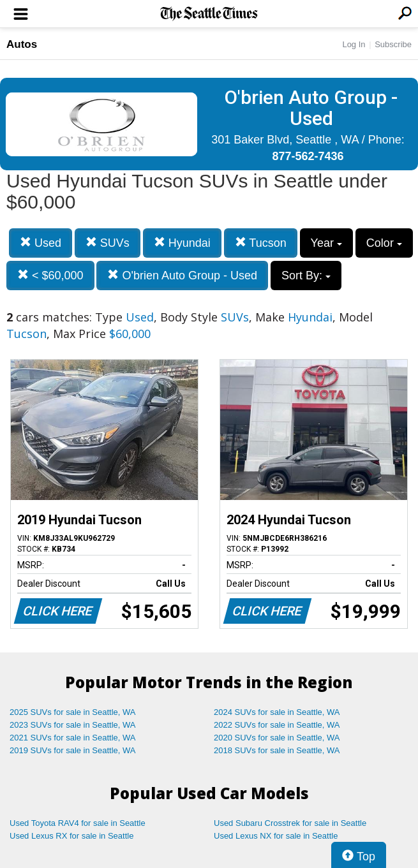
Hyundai (182, 243)
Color (384, 243)
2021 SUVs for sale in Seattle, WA (73, 738)
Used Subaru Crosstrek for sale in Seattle (290, 823)
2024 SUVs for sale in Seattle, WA (277, 712)
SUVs (108, 243)
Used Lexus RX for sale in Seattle (71, 836)
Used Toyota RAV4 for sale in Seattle (78, 823)
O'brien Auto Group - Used (182, 275)
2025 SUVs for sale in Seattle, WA (73, 712)
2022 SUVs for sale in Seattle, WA (277, 725)
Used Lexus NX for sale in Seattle (276, 836)
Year (326, 243)
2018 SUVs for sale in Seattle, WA (277, 750)
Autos (22, 44)
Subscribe (393, 44)
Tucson (261, 243)
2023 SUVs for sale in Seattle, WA (73, 725)
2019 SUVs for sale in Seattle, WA (73, 750)
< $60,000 (50, 275)
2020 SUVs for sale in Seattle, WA (277, 738)
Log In (354, 44)
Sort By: (306, 276)
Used (41, 243)
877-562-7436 (308, 156)
